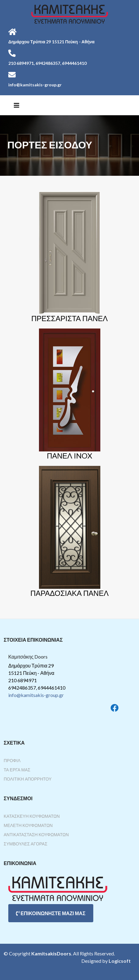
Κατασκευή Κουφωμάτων (32, 816)
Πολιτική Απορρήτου (28, 779)
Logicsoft (120, 961)
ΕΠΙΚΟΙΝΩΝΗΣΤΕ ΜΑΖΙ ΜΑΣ (51, 913)
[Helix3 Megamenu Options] (17, 105)
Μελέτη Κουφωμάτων (28, 825)
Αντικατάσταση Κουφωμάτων (36, 834)
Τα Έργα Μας (17, 770)
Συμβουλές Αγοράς (25, 844)
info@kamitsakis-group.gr (36, 695)
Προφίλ (12, 760)
